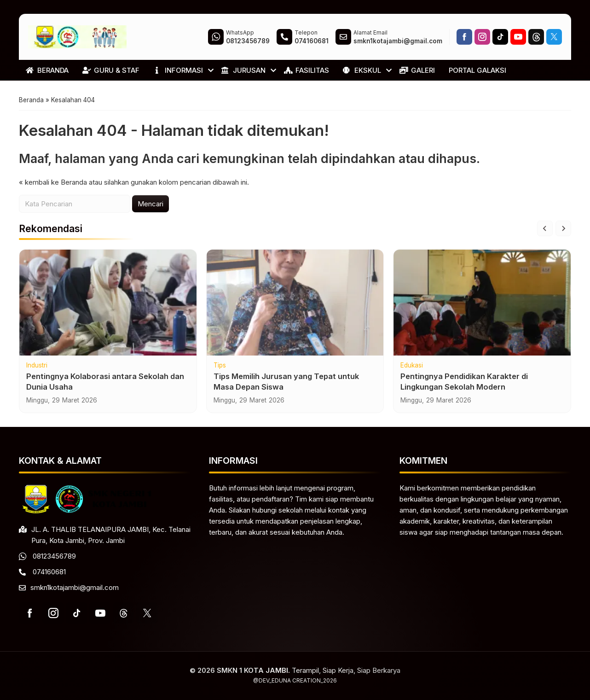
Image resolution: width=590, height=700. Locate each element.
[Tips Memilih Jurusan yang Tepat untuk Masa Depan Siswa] (295, 303)
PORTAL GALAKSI (477, 70)
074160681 (49, 572)
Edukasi (412, 366)
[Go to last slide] (545, 228)
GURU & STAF (111, 70)
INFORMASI (178, 70)
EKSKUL (362, 70)
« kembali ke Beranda (53, 182)
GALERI (417, 70)
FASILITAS (307, 70)
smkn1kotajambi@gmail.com (75, 587)
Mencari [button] (150, 204)
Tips (220, 366)
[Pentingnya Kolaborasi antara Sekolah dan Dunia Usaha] (108, 303)
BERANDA (47, 70)
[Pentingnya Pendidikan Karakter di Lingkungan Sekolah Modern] (482, 303)
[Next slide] (563, 228)
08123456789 (54, 556)
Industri (37, 366)
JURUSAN (243, 70)
